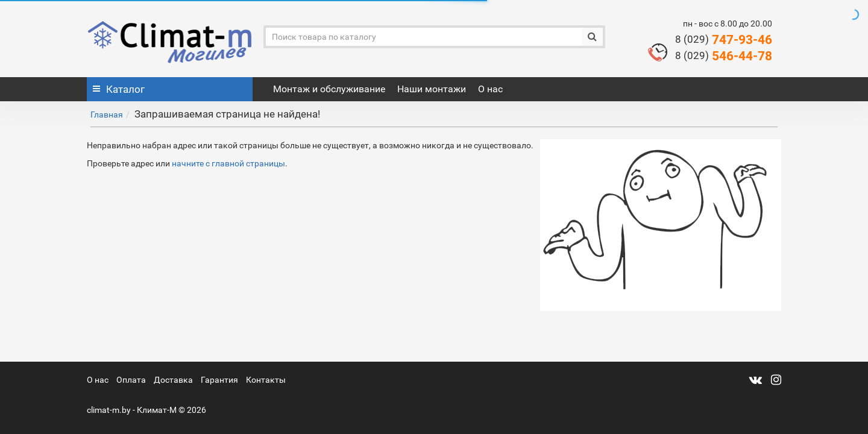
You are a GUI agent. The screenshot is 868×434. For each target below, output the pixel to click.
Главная (107, 115)
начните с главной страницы (228, 163)
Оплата (131, 380)
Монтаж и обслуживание (329, 89)
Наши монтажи (432, 89)
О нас (490, 89)
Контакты (266, 380)
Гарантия (219, 380)
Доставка (173, 380)
